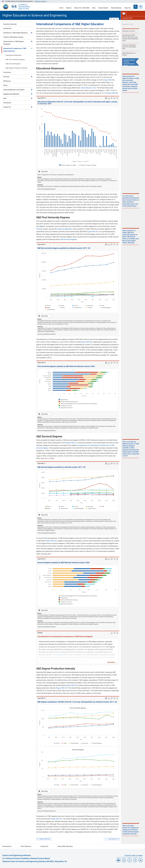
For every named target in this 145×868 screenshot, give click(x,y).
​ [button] (103, 450)
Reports (69, 8)
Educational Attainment (14, 55)
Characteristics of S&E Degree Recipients (14, 43)
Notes (5, 85)
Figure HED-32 (51, 541)
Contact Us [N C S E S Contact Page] (44, 846)
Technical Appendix (64, 229)
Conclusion (7, 72)
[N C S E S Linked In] (141, 860)
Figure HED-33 (61, 688)
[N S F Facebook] (135, 860)
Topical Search (103, 8)
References (7, 81)
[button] (141, 7)
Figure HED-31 (71, 443)
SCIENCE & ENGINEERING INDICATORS (24, 7)
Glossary (6, 77)
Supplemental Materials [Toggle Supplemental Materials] (11, 94)
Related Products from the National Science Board (129, 63)
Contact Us (7, 107)
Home (61, 8)
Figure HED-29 (92, 232)
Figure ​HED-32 (41, 559)
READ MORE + (111, 662)
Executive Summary (10, 24)
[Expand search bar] (136, 7)
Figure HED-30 (86, 342)
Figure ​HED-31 (41, 463)
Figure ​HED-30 (41, 363)
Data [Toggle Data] (5, 98)
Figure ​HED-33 (41, 698)
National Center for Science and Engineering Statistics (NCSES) (28, 861)
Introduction (7, 28)
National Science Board (40, 858)
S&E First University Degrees (15, 60)
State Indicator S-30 (88, 88)
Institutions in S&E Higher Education (16, 33)
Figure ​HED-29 (41, 244)
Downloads (7, 103)
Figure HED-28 (109, 80)
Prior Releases (26, 846)
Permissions (7, 846)
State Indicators (116, 8)
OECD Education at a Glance (129, 54)
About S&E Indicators (65, 846)
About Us (128, 8)
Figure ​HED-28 (41, 98)
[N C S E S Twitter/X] (129, 860)
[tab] (17, 24)
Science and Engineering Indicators (17, 855)
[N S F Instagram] (124, 860)
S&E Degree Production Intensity (17, 68)
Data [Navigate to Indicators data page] (94, 8)
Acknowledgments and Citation (14, 90)
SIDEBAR (40, 633)
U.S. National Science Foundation (16, 858)
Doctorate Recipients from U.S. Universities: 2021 (129, 47)
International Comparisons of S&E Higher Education (15, 50)
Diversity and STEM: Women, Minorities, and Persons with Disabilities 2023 (130, 38)
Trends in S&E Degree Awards (13, 37)
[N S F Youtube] (118, 860)
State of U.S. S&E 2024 (82, 8)
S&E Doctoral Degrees (13, 64)
